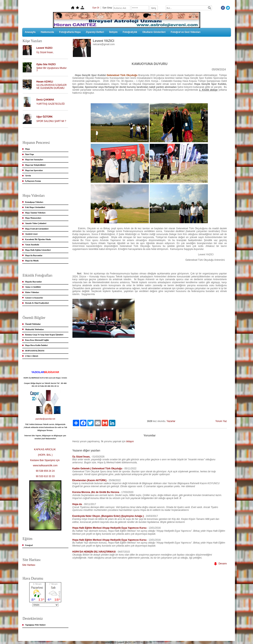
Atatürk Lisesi (31, 234)
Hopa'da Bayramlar (34, 255)
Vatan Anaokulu (32, 245)
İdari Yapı (30, 154)
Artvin (28, 176)
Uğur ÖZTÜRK (44, 117)
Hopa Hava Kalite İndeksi (36, 345)
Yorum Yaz (221, 421)
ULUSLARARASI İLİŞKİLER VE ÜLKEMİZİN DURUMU (51, 87)
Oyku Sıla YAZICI (46, 64)
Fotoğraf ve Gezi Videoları (186, 32)
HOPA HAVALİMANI (35, 351)
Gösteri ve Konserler (34, 298)
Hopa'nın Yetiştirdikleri (36, 165)
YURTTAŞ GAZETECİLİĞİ (50, 104)
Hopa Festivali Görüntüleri (37, 229)
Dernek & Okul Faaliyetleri (37, 303)
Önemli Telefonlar (33, 324)
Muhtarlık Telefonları (35, 329)
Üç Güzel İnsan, (45, 52)
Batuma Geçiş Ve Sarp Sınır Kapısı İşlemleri (44, 335)
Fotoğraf (29, 545)
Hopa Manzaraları (33, 218)
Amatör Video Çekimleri (36, 223)
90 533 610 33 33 (45, 476)
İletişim (113, 32)
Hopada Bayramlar (34, 282)
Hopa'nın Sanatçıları (34, 160)
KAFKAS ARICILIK (45, 449)
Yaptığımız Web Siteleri (35, 625)
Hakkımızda (47, 32)
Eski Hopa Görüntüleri (35, 207)
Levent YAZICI (44, 48)
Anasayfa (30, 32)
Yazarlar (171, 421)
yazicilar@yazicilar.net (45, 419)
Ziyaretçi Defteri (95, 32)
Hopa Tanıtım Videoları (35, 213)
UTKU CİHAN (32, 356)
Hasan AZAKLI (45, 82)
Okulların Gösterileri (154, 32)
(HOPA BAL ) (45, 455)
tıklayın (130, 441)
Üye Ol (96, 8)
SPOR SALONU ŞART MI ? (51, 121)
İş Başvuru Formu (33, 181)
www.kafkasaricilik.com (45, 466)
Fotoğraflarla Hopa (70, 32)
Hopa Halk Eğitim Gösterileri (38, 250)
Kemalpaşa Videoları (34, 202)
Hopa (28, 149)
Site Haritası (29, 565)
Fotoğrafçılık (130, 32)
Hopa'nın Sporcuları (34, 170)
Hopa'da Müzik (32, 261)
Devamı (220, 564)
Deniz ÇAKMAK (45, 100)
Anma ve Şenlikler (33, 287)
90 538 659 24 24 (45, 471)
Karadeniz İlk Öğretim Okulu (38, 239)
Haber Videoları (32, 292)
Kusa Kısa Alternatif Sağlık (37, 340)
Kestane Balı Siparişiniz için (45, 460)
